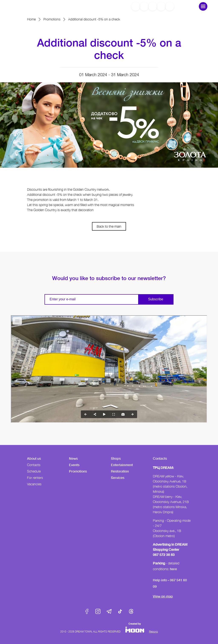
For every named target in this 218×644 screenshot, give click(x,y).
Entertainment (122, 465)
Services (118, 478)
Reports (153, 632)
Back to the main (109, 226)
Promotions (52, 19)
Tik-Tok (120, 611)
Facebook (87, 611)
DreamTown (29, 6)
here (173, 569)
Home (31, 19)
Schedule (34, 471)
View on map (163, 596)
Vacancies (34, 484)
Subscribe (156, 299)
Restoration (120, 471)
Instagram (98, 611)
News (73, 458)
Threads (131, 611)
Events (74, 465)
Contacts (34, 465)
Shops (116, 458)
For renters (35, 478)
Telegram (109, 611)
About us (34, 458)
